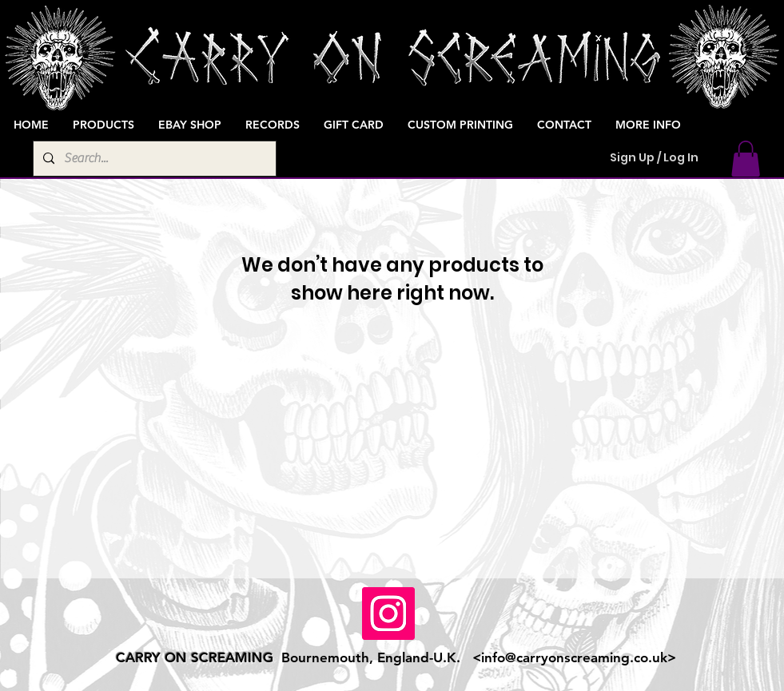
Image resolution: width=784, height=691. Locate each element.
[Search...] (153, 159)
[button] (746, 159)
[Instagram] (388, 614)
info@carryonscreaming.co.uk (574, 657)
